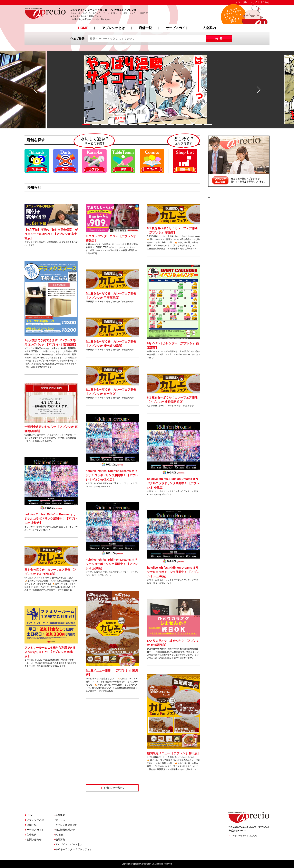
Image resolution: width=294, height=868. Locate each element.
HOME (83, 28)
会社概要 (60, 815)
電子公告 (60, 820)
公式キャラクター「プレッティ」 (74, 849)
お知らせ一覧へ (114, 788)
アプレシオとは (114, 28)
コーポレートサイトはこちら (254, 2)
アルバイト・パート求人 (69, 844)
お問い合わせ (34, 840)
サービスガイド (177, 28)
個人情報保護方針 (65, 830)
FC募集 (59, 835)
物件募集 (60, 840)
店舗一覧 (145, 28)
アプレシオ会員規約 (66, 825)
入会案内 (209, 28)
